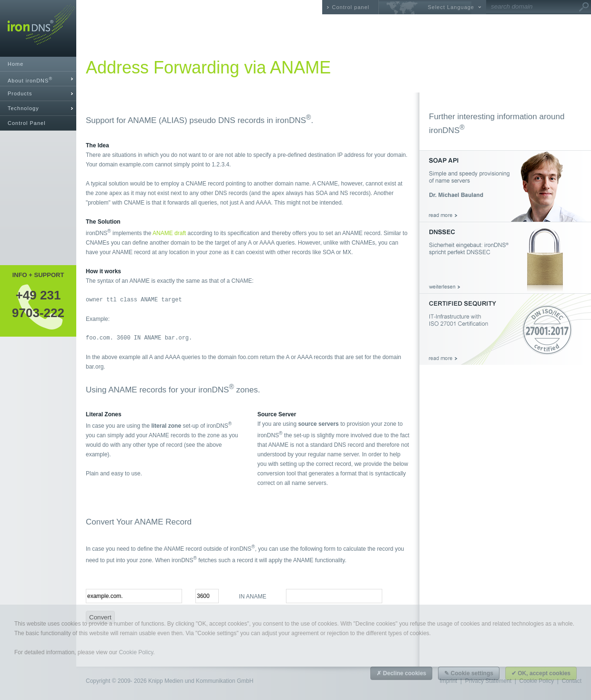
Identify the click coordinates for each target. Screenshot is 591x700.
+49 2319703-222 (38, 304)
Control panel (351, 7)
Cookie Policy (136, 652)
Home (15, 64)
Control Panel (27, 123)
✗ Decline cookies (401, 673)
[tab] (38, 79)
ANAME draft (169, 233)
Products (20, 93)
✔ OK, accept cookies (541, 673)
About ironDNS (30, 80)
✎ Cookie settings (469, 673)
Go (584, 7)
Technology (23, 108)
